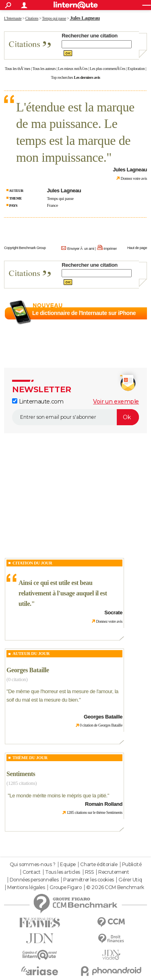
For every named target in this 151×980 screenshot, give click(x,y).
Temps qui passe (60, 198)
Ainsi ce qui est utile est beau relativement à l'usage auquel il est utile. (63, 593)
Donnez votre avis (134, 178)
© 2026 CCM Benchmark (115, 887)
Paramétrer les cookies (89, 880)
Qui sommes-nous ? (33, 865)
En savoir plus (129, 323)
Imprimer (110, 249)
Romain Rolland (104, 804)
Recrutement (114, 872)
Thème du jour (30, 758)
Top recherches (62, 77)
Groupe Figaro (66, 887)
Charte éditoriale (99, 865)
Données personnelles (34, 880)
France (53, 205)
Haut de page (137, 248)
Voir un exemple (116, 401)
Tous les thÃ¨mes (18, 69)
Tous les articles (63, 872)
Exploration (136, 69)
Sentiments (21, 774)
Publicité (132, 865)
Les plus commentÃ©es (108, 69)
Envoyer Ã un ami (81, 249)
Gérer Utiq (130, 880)
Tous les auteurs (44, 69)
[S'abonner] (75, 417)
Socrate (113, 612)
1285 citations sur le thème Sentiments (94, 812)
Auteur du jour (31, 653)
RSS (89, 872)
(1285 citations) (22, 783)
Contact (32, 872)
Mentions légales (26, 887)
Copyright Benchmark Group (25, 248)
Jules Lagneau (85, 18)
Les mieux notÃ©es (73, 69)
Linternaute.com (38, 401)
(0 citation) (17, 679)
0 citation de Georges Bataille (101, 725)
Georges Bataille (28, 670)
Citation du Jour (32, 563)
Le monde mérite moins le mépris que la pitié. (58, 796)
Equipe (68, 865)
